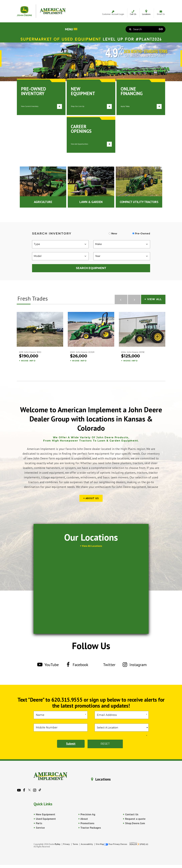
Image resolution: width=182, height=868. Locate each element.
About (83, 819)
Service (39, 828)
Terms (75, 844)
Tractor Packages (90, 828)
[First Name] (61, 715)
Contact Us (131, 814)
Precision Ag (87, 814)
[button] (78, 75)
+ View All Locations (91, 546)
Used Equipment (45, 819)
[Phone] (61, 728)
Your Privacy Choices (115, 844)
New (114, 234)
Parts (38, 823)
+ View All (153, 299)
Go (161, 29)
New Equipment (44, 814)
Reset (105, 744)
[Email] (122, 715)
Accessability (87, 844)
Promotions (86, 823)
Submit (71, 744)
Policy (57, 844)
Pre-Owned (143, 234)
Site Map (100, 844)
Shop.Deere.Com (134, 823)
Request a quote (134, 819)
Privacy (66, 844)
